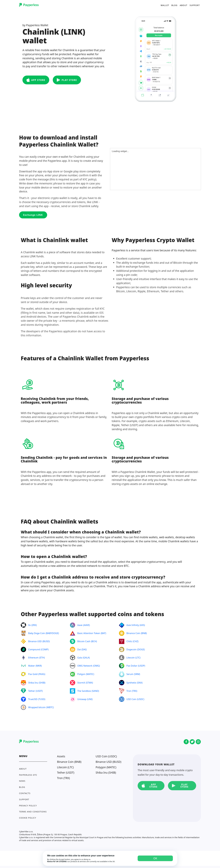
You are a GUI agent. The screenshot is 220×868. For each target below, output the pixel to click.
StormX (81, 683)
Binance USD (35, 641)
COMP (45, 649)
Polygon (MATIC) (106, 767)
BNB (144, 633)
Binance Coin (133, 633)
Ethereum (33, 658)
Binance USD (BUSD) (109, 762)
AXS (142, 625)
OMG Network (85, 666)
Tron (129, 691)
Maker (32, 666)
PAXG (42, 674)
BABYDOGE (52, 633)
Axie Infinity (133, 625)
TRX (135, 691)
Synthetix (131, 683)
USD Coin (131, 699)
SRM (137, 674)
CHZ (136, 641)
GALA (86, 658)
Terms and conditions (33, 812)
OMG (96, 666)
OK (155, 858)
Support (195, 5)
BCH (94, 641)
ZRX (34, 625)
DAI (84, 649)
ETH (42, 658)
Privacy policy (28, 806)
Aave (80, 625)
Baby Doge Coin (37, 633)
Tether (32, 691)
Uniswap (82, 699)
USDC (141, 699)
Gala (80, 658)
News (22, 781)
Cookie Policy (28, 818)
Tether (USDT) (66, 773)
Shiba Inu (33, 683)
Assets (61, 756)
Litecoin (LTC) (65, 767)
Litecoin (131, 658)
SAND (95, 691)
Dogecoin (131, 649)
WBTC (50, 707)
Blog (174, 5)
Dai (79, 649)
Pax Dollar (132, 666)
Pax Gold (33, 674)
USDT (39, 691)
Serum (130, 674)
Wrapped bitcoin (37, 707)
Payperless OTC (28, 775)
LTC (138, 658)
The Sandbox (84, 691)
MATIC (90, 674)
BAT (103, 633)
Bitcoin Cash (84, 641)
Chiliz (129, 641)
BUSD (46, 641)
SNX (140, 683)
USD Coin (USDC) (106, 756)
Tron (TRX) (63, 778)
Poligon (81, 674)
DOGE (141, 649)
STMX (89, 683)
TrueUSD (33, 699)
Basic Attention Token (89, 633)
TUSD (42, 699)
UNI (90, 699)
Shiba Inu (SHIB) (106, 773)
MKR (39, 666)
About (184, 5)
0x (29, 625)
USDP (141, 666)
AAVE (86, 625)
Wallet (165, 5)
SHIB (42, 683)
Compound (34, 649)
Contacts (25, 793)
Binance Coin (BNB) (69, 762)
